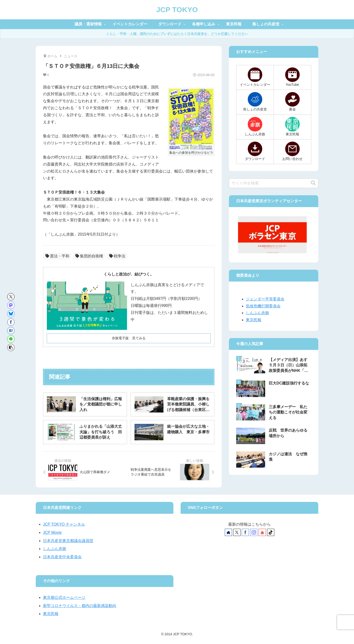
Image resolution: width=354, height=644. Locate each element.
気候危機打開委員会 (263, 306)
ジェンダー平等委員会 (265, 299)
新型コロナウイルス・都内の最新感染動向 (80, 606)
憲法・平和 (57, 256)
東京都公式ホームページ (64, 597)
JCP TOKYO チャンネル (64, 524)
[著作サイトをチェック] (228, 532)
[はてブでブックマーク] (11, 331)
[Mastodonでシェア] (11, 305)
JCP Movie (52, 532)
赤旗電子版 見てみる (129, 338)
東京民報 (254, 320)
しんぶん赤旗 (257, 313)
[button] (11, 347)
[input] (274, 183)
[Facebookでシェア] (11, 322)
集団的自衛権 (89, 256)
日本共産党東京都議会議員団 (68, 541)
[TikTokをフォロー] (271, 532)
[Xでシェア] (11, 297)
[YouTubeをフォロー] (262, 532)
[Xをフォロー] (237, 532)
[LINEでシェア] (11, 339)
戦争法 (117, 256)
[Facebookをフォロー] (245, 532)
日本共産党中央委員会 (62, 557)
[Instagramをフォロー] (254, 532)
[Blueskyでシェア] (11, 314)
